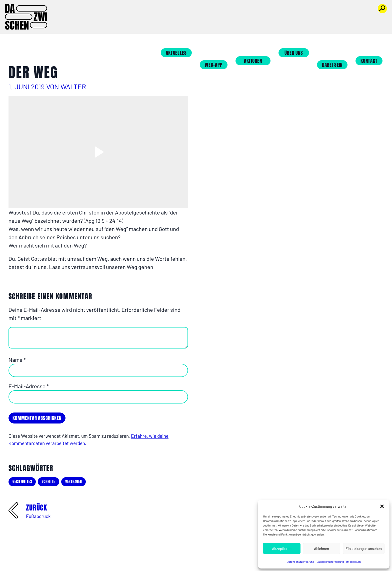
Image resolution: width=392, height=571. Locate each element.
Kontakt (374, 20)
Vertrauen (73, 482)
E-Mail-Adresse (29, 386)
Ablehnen (321, 548)
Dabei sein (338, 24)
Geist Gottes (22, 482)
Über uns (299, 12)
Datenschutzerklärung (300, 561)
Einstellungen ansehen (364, 548)
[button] (382, 506)
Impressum (353, 561)
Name (17, 359)
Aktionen (259, 20)
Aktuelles (182, 12)
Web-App (219, 24)
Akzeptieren (282, 548)
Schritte (48, 482)
